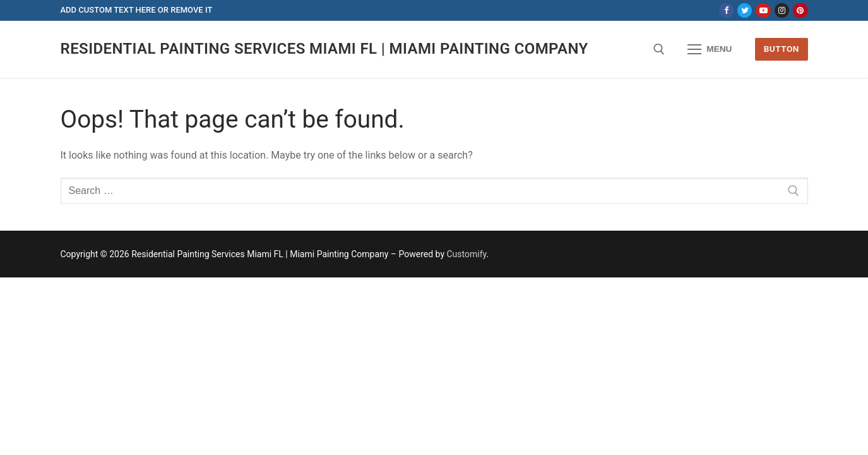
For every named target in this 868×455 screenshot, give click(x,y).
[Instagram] (782, 10)
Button (782, 49)
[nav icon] (710, 49)
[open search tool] (659, 49)
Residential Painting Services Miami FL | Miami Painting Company (324, 49)
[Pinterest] (800, 10)
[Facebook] (726, 10)
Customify (467, 254)
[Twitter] (745, 10)
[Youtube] (763, 10)
